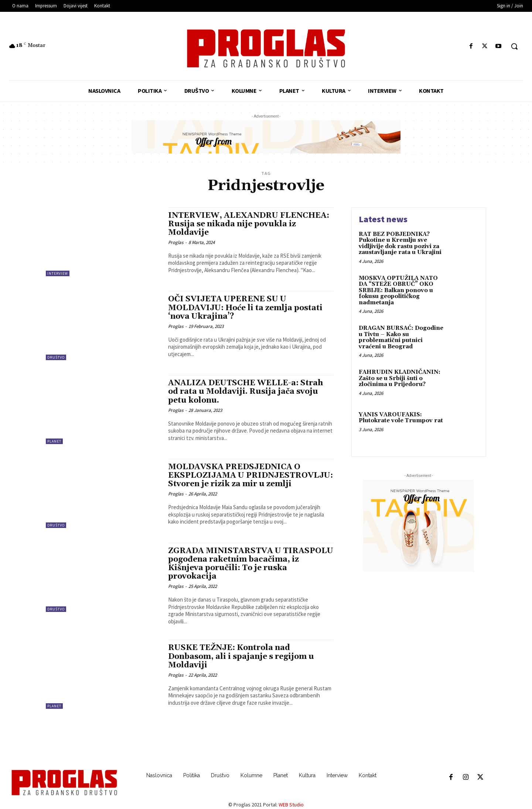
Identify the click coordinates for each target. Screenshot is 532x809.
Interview (58, 273)
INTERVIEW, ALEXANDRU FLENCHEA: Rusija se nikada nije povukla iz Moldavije (249, 224)
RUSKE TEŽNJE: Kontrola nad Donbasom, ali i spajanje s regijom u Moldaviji (241, 656)
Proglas (176, 242)
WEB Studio (291, 805)
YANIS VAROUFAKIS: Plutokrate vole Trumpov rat (401, 418)
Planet (54, 441)
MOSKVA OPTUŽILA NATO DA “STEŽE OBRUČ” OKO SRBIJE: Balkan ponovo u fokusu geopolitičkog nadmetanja (398, 290)
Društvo (56, 357)
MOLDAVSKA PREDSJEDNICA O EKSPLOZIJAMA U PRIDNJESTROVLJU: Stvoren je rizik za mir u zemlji (250, 475)
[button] (514, 46)
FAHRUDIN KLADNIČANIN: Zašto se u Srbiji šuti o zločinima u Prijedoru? (400, 378)
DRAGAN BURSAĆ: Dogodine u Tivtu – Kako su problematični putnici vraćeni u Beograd (401, 337)
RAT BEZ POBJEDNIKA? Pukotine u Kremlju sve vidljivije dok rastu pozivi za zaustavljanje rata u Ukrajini (400, 243)
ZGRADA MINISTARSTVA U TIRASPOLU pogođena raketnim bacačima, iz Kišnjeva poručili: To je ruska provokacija (251, 564)
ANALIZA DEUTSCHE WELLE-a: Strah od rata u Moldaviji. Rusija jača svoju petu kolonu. (245, 392)
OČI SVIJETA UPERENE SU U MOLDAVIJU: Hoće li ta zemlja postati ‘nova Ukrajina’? (245, 308)
